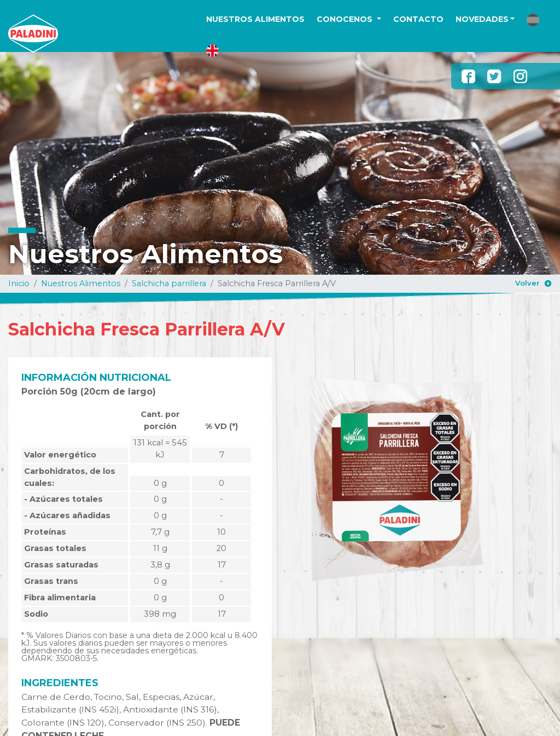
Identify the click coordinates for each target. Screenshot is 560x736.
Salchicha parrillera (169, 283)
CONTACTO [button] (418, 19)
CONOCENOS (346, 19)
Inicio (19, 283)
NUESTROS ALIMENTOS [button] (255, 19)
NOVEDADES (482, 19)
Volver (527, 283)
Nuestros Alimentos (81, 283)
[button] (533, 20)
